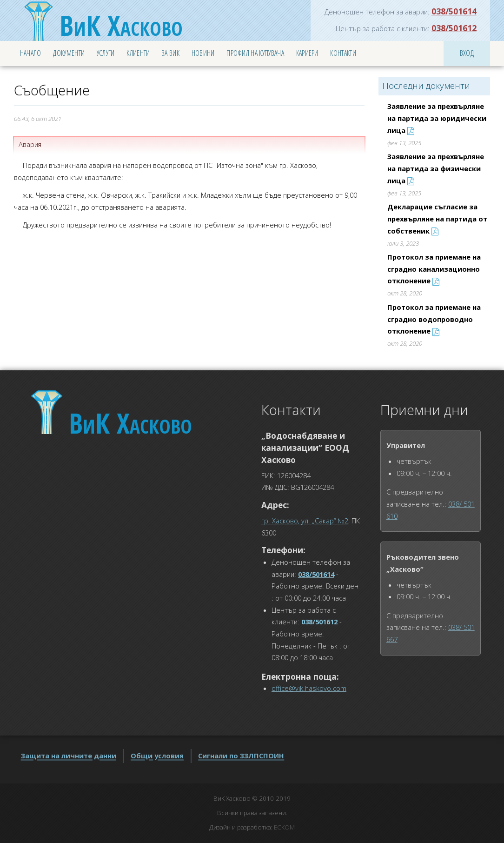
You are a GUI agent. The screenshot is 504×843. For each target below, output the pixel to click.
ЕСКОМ (284, 827)
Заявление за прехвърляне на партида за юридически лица (437, 118)
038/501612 (454, 28)
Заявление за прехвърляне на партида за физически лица (436, 168)
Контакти (343, 53)
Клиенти (138, 53)
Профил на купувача (255, 53)
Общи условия (157, 756)
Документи (69, 53)
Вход (467, 53)
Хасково (121, 25)
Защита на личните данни (69, 756)
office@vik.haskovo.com (309, 688)
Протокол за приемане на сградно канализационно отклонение (434, 269)
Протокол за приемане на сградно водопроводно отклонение (434, 319)
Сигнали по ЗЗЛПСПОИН (241, 756)
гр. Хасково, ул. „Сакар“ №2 (305, 521)
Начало (31, 53)
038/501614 (454, 11)
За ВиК (171, 53)
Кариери (307, 53)
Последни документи (426, 86)
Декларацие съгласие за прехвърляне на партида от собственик (437, 218)
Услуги (106, 53)
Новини (203, 53)
